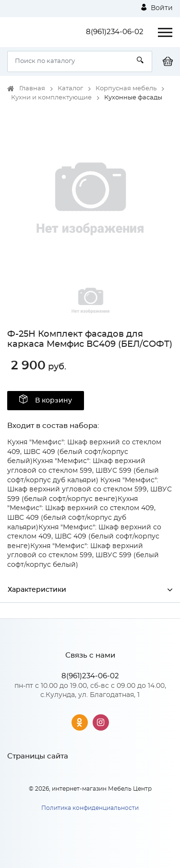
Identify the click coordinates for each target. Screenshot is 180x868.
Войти (157, 8)
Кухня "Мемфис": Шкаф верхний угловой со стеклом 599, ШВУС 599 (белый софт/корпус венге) (90, 490)
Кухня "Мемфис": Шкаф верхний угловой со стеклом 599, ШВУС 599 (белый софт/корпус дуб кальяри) (83, 471)
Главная (32, 89)
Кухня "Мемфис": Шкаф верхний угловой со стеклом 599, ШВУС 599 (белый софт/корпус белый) (83, 556)
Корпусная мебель (126, 89)
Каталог (70, 89)
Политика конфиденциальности (90, 808)
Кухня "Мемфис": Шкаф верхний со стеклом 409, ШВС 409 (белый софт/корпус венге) (84, 537)
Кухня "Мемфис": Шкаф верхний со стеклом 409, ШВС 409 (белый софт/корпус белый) (84, 452)
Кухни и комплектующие (51, 98)
